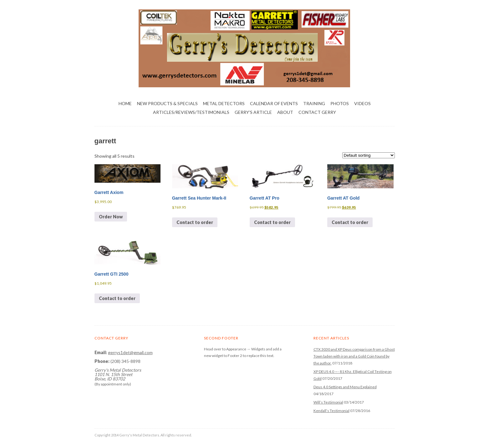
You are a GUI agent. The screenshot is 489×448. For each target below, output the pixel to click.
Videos (362, 103)
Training (314, 103)
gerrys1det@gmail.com (130, 352)
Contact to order (195, 222)
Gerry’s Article (253, 112)
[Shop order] (369, 155)
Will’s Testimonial (328, 402)
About (285, 112)
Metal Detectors (224, 103)
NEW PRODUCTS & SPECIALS (167, 103)
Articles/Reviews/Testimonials (191, 112)
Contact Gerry (317, 112)
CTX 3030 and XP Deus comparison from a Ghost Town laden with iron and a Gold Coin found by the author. (354, 356)
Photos (340, 103)
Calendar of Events (274, 103)
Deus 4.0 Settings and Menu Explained (345, 387)
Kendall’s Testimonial (331, 411)
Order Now (111, 217)
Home (125, 103)
